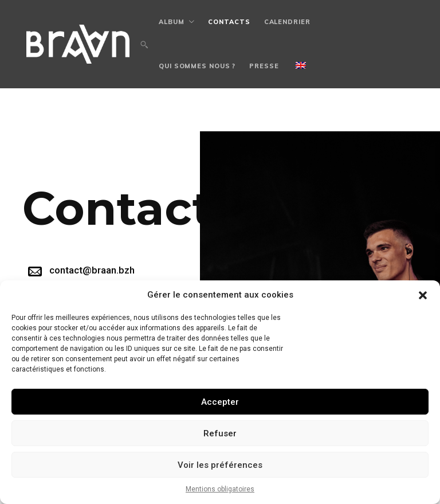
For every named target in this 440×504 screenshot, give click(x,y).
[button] (423, 295)
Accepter (220, 402)
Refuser (220, 433)
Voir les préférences (220, 465)
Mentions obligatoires (220, 489)
